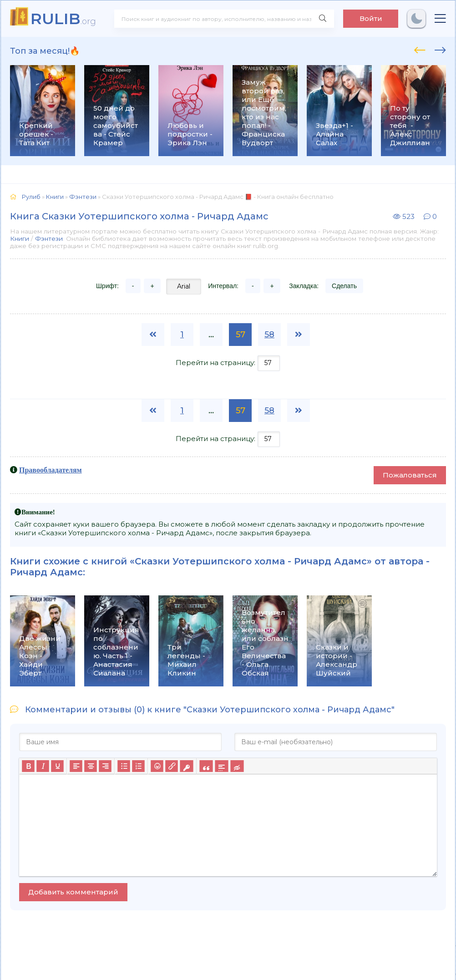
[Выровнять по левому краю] (76, 766)
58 (269, 335)
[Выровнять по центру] (91, 766)
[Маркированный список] (124, 766)
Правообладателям (51, 470)
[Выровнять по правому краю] (105, 766)
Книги (20, 239)
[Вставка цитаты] (206, 766)
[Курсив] (43, 766)
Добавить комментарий (73, 892)
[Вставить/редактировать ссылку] (172, 766)
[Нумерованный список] (138, 766)
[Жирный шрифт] (28, 766)
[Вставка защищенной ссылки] (186, 766)
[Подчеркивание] (57, 766)
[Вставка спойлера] (221, 766)
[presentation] (420, 49)
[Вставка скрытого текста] (237, 766)
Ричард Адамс (46, 572)
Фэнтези (49, 239)
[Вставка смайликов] (157, 766)
